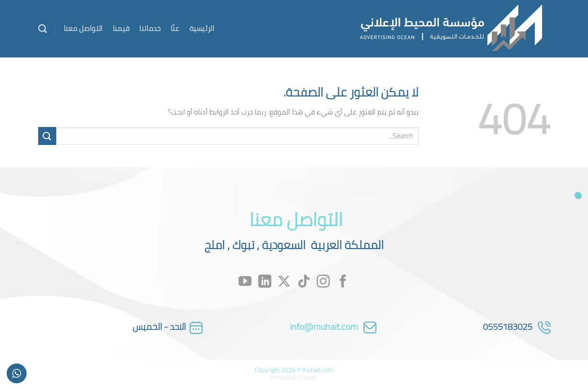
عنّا (175, 28)
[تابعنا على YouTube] (245, 282)
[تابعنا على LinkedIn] (265, 282)
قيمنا (121, 28)
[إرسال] (47, 136)
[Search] (42, 28)
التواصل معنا (83, 28)
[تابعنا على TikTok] (304, 282)
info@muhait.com (324, 326)
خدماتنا (150, 28)
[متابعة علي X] (284, 282)
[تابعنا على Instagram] (323, 282)
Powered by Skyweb (293, 378)
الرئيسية (202, 28)
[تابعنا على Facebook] (343, 282)
